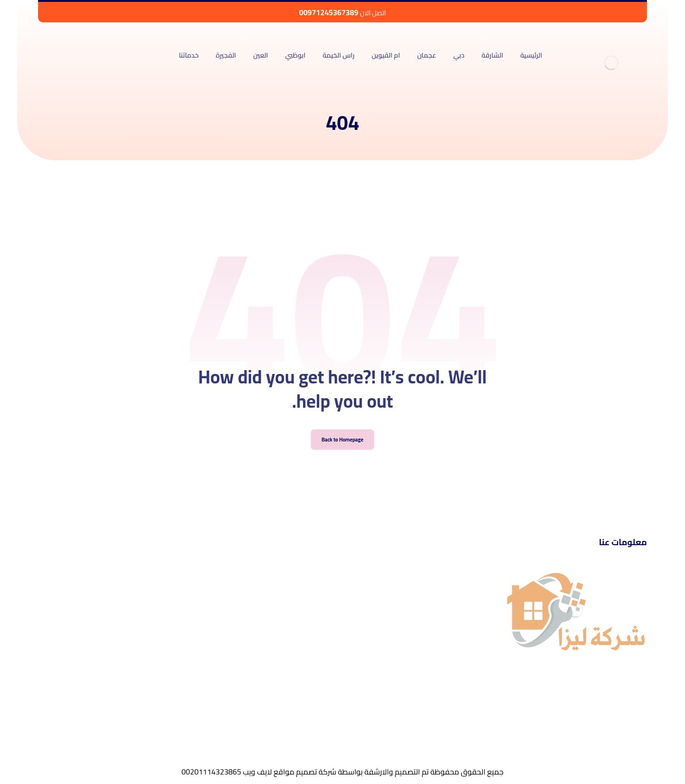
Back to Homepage (343, 451)
